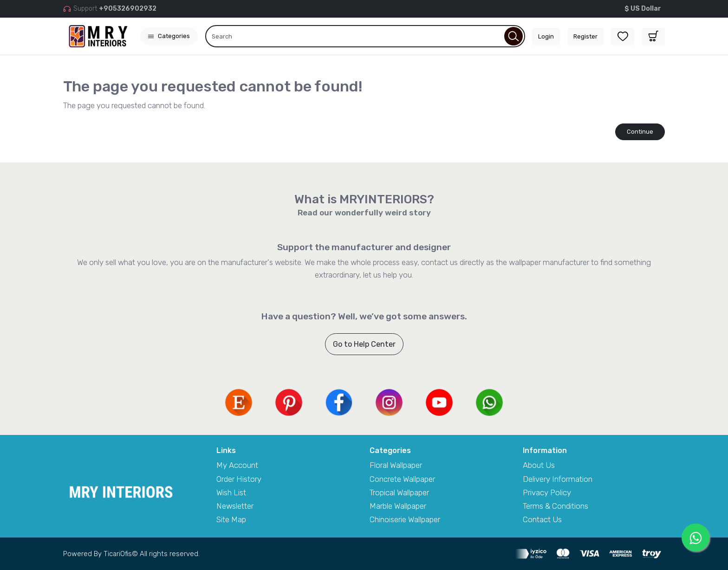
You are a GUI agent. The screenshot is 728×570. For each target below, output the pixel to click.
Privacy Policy (547, 492)
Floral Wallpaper (396, 465)
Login (546, 36)
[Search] (365, 36)
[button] (653, 36)
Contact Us (542, 519)
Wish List (231, 492)
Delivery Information (558, 479)
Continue (640, 132)
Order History (239, 479)
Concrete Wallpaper (402, 479)
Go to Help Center (364, 344)
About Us (539, 465)
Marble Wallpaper (398, 506)
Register (585, 36)
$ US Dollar (643, 9)
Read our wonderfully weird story (364, 213)
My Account (237, 465)
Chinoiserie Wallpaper (405, 519)
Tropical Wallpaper (399, 492)
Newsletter (235, 506)
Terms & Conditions (556, 506)
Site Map (231, 519)
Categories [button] (169, 36)
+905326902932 (128, 9)
